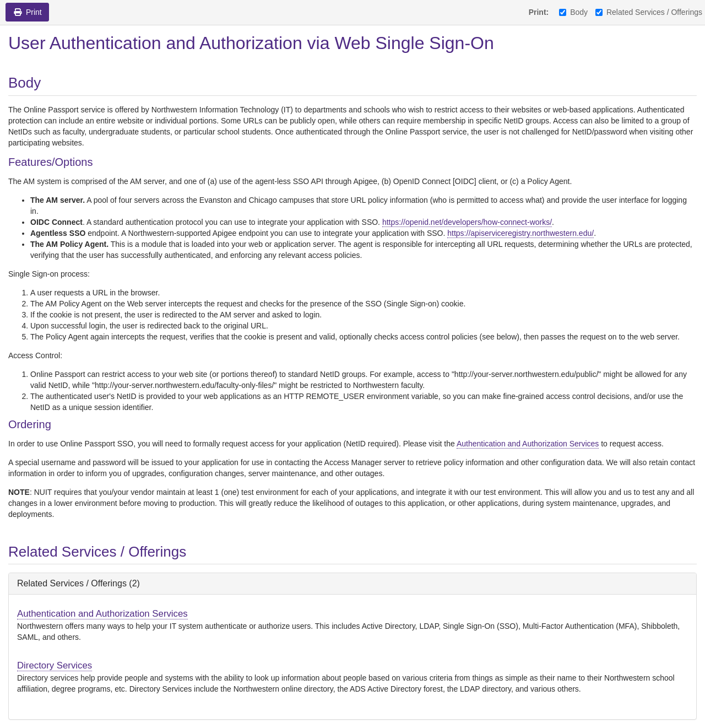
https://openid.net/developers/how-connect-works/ (467, 222)
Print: (539, 12)
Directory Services (55, 665)
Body (573, 12)
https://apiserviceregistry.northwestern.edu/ (520, 233)
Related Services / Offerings (649, 12)
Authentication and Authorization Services (528, 444)
